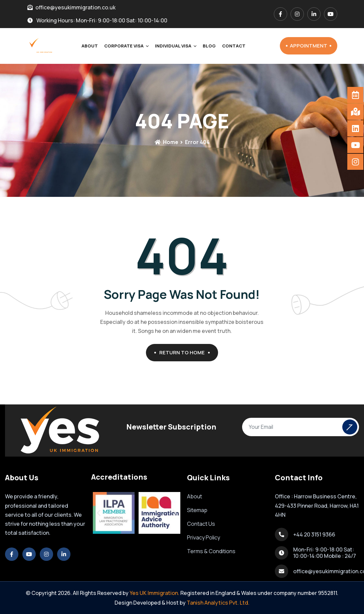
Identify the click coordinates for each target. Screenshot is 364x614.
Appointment (311, 46)
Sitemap (197, 510)
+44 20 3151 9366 (314, 534)
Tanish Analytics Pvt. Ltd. (218, 603)
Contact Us (201, 524)
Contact (234, 46)
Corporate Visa (124, 46)
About (90, 46)
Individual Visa (173, 46)
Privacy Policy (204, 537)
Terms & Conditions (211, 551)
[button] (99, 513)
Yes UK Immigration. (154, 593)
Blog (209, 46)
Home (166, 142)
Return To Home (185, 352)
